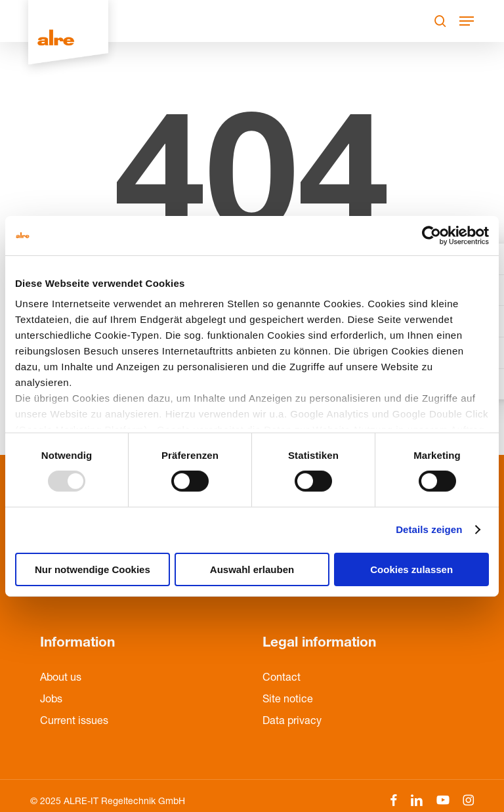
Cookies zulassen (411, 569)
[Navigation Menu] (467, 21)
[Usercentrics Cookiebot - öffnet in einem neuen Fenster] (431, 235)
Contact (282, 679)
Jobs (51, 700)
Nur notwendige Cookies (93, 569)
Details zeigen (429, 529)
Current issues (74, 722)
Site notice (288, 700)
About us (61, 679)
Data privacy (292, 722)
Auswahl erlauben (252, 569)
